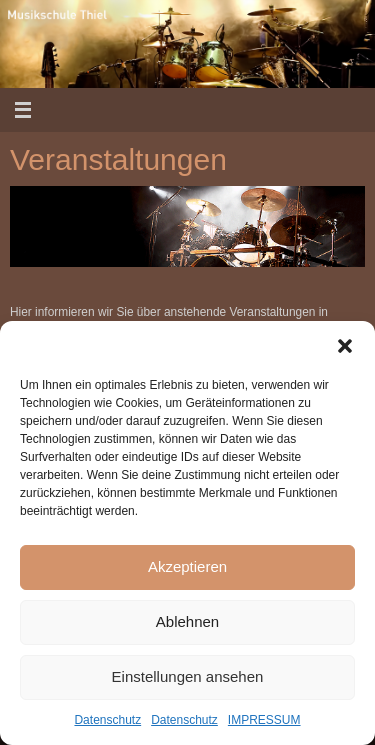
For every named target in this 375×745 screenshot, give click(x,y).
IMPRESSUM (264, 720)
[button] (345, 346)
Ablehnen (187, 621)
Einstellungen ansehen (188, 676)
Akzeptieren (187, 566)
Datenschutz (107, 720)
